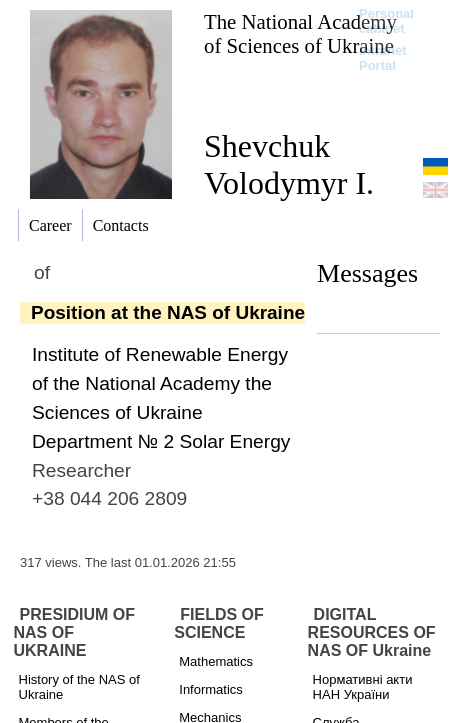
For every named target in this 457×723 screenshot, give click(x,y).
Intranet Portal (383, 58)
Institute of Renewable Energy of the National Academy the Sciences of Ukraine (160, 383)
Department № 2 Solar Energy (161, 441)
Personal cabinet (386, 21)
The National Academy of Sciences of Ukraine (300, 33)
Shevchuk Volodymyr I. (289, 164)
